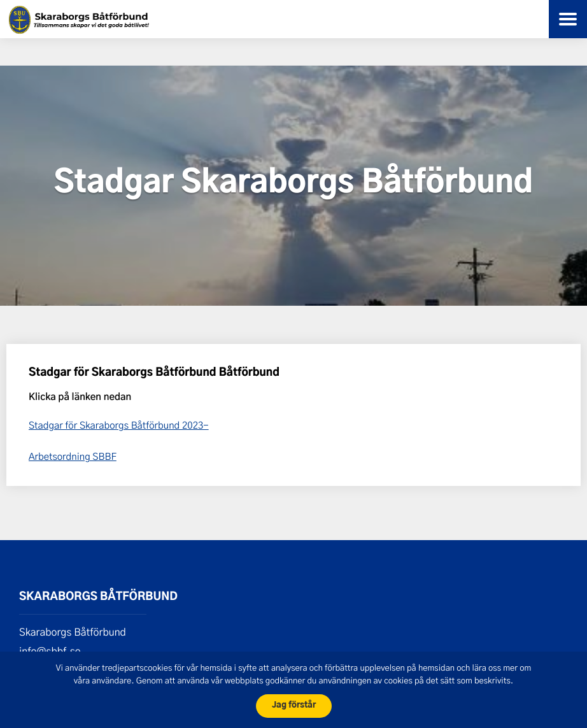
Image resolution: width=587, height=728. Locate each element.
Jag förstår (294, 705)
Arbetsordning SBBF (73, 456)
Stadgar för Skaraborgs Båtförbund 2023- (119, 425)
